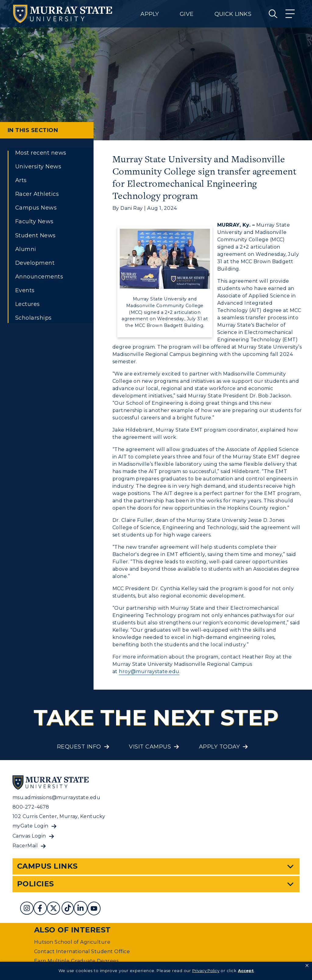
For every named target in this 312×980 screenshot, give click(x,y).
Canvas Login (29, 836)
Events (25, 290)
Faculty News (34, 221)
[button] (307, 966)
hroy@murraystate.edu (149, 671)
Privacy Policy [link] (206, 971)
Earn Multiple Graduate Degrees (76, 961)
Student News (35, 235)
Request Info (79, 747)
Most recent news (41, 153)
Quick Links (233, 14)
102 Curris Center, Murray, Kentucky (59, 816)
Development (35, 263)
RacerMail (25, 846)
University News (38, 167)
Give (187, 14)
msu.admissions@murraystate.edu (56, 797)
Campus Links (47, 866)
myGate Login (30, 826)
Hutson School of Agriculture (72, 942)
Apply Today (219, 747)
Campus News (36, 208)
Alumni (26, 249)
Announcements (39, 277)
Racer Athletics (37, 194)
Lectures (28, 304)
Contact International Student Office (82, 951)
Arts (21, 180)
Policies (35, 884)
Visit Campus (150, 747)
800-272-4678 (31, 807)
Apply (150, 14)
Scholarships (34, 318)
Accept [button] (246, 971)
